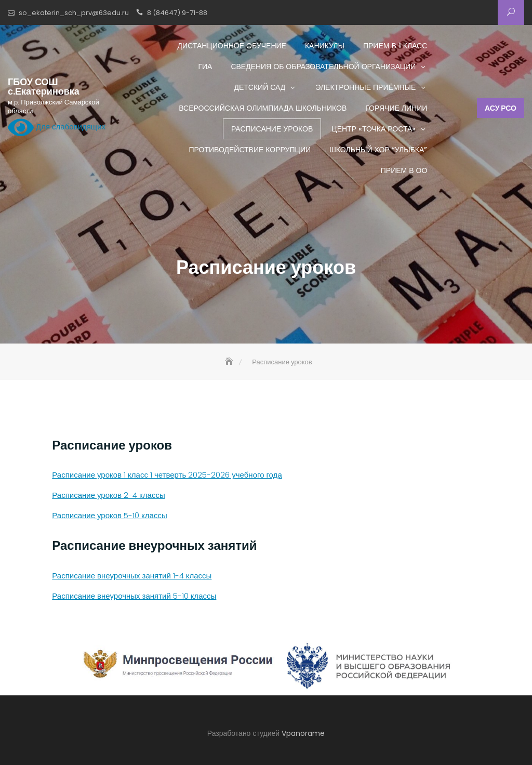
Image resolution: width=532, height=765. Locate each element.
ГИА (205, 67)
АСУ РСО (501, 108)
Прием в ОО (404, 170)
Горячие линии (396, 108)
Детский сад (260, 87)
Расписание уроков (272, 129)
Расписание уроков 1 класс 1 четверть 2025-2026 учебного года (167, 475)
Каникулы (325, 46)
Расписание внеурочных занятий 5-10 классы (134, 596)
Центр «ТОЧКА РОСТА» (374, 129)
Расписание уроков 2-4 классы (108, 495)
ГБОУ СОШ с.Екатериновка (44, 87)
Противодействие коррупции (250, 150)
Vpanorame (303, 733)
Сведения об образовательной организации (323, 67)
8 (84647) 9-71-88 (177, 13)
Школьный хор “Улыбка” (378, 150)
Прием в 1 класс (395, 46)
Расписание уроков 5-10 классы (109, 515)
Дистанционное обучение (232, 46)
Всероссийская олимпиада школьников (263, 108)
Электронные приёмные (365, 87)
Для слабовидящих (57, 127)
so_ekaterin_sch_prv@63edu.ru (74, 13)
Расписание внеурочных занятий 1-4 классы (132, 576)
